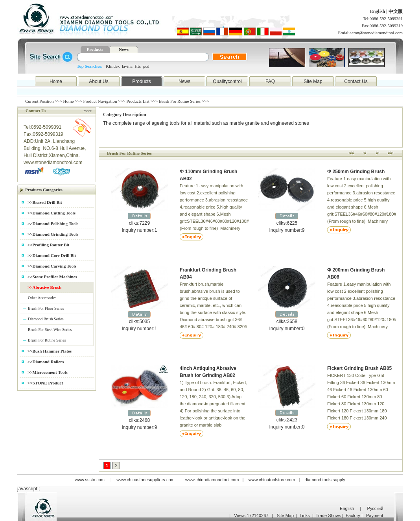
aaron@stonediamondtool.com (376, 33)
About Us (99, 81)
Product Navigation (100, 101)
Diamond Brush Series (46, 319)
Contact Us (356, 81)
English (378, 11)
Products (95, 49)
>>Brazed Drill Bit (45, 202)
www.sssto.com (90, 480)
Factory (353, 515)
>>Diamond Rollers (46, 362)
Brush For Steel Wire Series (50, 330)
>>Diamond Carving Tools (52, 266)
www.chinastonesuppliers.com (145, 480)
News (124, 49)
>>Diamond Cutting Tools (52, 213)
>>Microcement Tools (48, 372)
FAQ (270, 81)
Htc (138, 66)
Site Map (313, 81)
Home (56, 81)
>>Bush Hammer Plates (50, 351)
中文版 (396, 11)
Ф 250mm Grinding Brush (356, 172)
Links (305, 515)
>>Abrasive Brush (44, 287)
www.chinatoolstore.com (272, 480)
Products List (138, 101)
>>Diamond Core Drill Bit (52, 255)
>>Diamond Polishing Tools (53, 224)
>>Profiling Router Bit (48, 245)
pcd (146, 66)
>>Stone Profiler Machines (52, 277)
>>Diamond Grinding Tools (53, 234)
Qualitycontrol (227, 81)
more (87, 111)
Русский (375, 508)
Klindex (113, 66)
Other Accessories (42, 298)
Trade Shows (328, 515)
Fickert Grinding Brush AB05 (359, 368)
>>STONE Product (45, 383)
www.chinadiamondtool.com (212, 480)
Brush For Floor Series (46, 308)
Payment (375, 515)
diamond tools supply (325, 480)
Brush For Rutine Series (47, 340)
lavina (127, 66)
